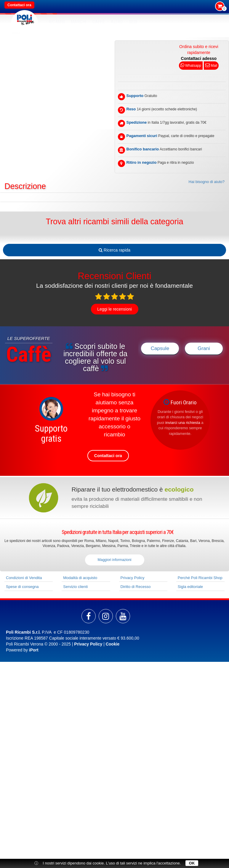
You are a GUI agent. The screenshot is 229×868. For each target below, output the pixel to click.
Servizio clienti (75, 587)
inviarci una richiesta (183, 423)
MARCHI (79, 22)
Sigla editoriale (190, 587)
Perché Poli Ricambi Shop (200, 578)
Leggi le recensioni (114, 309)
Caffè (99, 22)
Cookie (113, 644)
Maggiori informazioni (114, 560)
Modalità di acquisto (80, 578)
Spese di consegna (22, 587)
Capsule (160, 348)
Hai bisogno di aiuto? (207, 182)
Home (16, 33)
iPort (34, 650)
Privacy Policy (133, 578)
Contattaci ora (19, 5)
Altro (117, 22)
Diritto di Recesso (136, 587)
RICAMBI (57, 22)
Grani (204, 348)
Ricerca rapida (114, 250)
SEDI (133, 22)
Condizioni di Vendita (24, 578)
